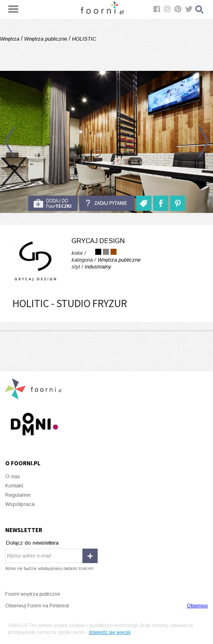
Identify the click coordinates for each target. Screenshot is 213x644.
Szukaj (200, 9)
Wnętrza (10, 39)
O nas (13, 476)
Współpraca (20, 504)
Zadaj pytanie (107, 203)
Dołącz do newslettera (32, 543)
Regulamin (18, 495)
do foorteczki (53, 203)
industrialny (98, 267)
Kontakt (14, 486)
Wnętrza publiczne (46, 39)
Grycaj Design (98, 241)
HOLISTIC (83, 39)
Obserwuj (197, 606)
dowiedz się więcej (110, 632)
